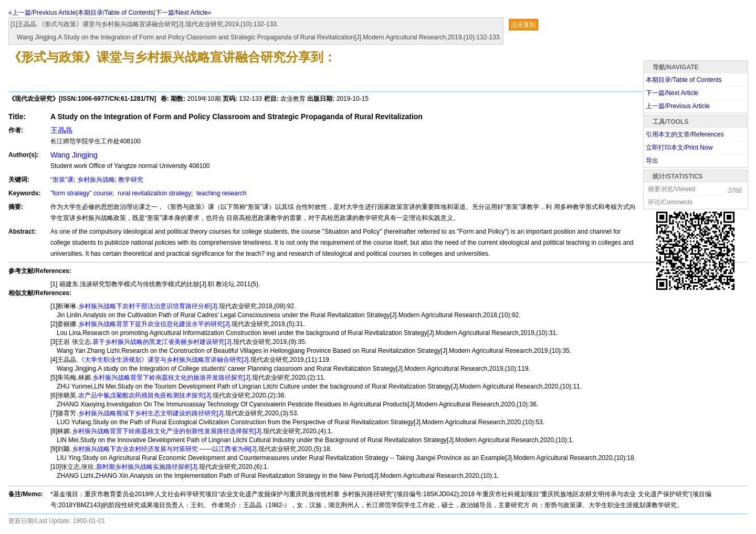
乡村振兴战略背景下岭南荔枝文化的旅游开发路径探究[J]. (172, 378)
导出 (652, 161)
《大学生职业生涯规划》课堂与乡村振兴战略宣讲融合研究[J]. (164, 360)
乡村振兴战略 (96, 180)
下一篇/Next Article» (183, 13)
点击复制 (523, 25)
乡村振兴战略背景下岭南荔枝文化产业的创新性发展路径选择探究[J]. (167, 431)
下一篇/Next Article (672, 93)
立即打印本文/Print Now (679, 148)
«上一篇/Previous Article (42, 13)
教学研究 (131, 180)
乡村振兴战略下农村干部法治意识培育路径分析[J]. (149, 306)
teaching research (221, 193)
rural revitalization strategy (154, 193)
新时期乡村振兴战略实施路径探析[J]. (148, 467)
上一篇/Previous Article (678, 106)
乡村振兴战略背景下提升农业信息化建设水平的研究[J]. (155, 324)
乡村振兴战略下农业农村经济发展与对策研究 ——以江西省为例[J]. (165, 449)
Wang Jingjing (74, 155)
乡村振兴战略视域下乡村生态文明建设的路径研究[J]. (152, 413)
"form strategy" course (81, 193)
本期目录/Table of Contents (116, 13)
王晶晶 (61, 130)
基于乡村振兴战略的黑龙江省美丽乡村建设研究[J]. (163, 342)
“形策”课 (62, 180)
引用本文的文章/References (685, 134)
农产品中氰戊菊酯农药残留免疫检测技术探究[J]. (145, 395)
